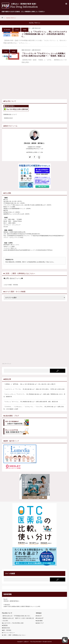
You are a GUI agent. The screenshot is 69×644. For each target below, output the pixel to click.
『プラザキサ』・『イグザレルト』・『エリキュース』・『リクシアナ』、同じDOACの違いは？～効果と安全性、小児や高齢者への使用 (34, 408)
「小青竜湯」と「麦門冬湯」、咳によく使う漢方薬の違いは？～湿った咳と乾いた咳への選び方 (29, 384)
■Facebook (39, 618)
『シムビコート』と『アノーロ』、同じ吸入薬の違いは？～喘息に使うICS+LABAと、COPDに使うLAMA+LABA (34, 389)
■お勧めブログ (39, 623)
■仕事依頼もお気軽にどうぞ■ (35, 152)
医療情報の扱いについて (10, 114)
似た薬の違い (7, 30)
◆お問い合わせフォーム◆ (13, 278)
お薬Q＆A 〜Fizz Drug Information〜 (33, 642)
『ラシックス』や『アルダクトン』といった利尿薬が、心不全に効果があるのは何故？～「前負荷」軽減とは (44, 55)
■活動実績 (5, 625)
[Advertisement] (19, 82)
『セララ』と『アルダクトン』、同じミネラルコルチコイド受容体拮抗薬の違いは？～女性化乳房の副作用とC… (44, 34)
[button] (65, 640)
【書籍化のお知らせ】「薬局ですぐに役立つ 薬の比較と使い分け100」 (18, 619)
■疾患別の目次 (6, 628)
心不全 (17, 30)
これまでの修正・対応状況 (11, 285)
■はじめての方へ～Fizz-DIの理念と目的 (13, 623)
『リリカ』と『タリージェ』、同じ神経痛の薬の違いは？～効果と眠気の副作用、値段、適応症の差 (31, 402)
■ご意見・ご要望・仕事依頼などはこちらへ (14, 635)
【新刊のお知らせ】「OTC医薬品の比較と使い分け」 (17, 616)
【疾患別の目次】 (8, 118)
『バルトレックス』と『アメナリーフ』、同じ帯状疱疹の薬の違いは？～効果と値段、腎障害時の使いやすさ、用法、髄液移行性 (34, 395)
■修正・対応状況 (7, 630)
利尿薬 (25, 30)
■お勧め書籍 (38, 621)
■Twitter (38, 616)
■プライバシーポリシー (8, 633)
